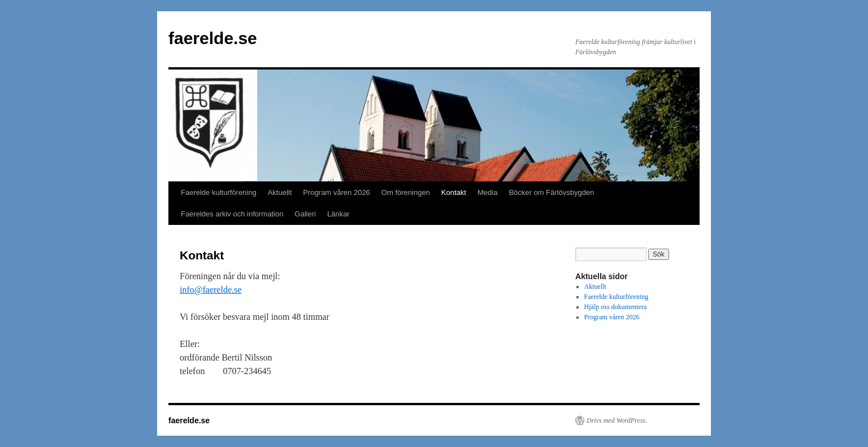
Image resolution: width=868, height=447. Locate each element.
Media (487, 192)
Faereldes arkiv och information (232, 214)
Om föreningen (406, 192)
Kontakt (454, 192)
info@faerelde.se (211, 290)
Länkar (338, 214)
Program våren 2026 (337, 192)
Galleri (305, 214)
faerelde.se (213, 38)
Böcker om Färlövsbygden (551, 192)
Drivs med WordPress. (617, 420)
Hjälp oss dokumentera (616, 307)
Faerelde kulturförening (219, 192)
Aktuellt (280, 192)
